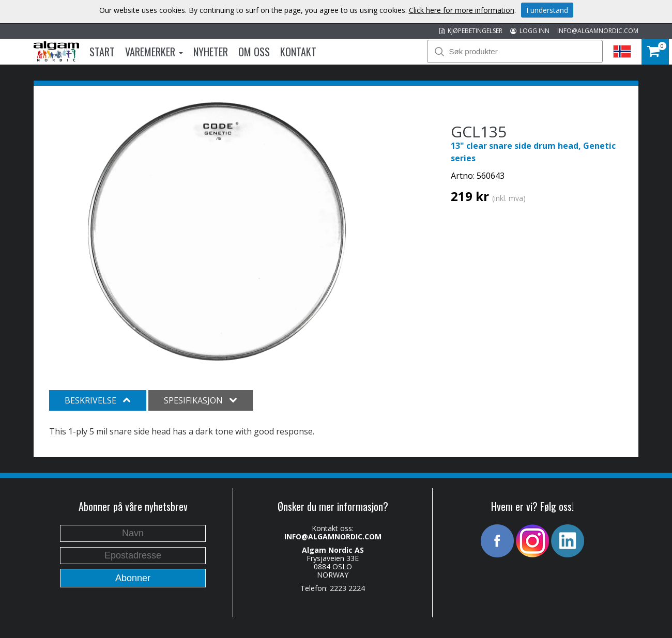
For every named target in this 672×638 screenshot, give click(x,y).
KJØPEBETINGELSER (471, 31)
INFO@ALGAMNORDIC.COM (598, 31)
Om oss (254, 52)
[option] (217, 231)
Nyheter (211, 52)
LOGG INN (530, 31)
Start (102, 52)
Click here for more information (462, 10)
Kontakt (298, 52)
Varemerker (154, 52)
